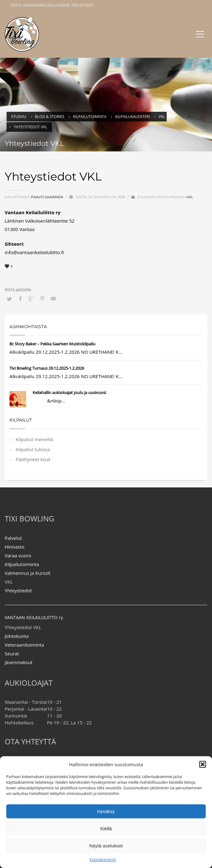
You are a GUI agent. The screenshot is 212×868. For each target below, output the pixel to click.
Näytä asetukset (106, 846)
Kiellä (106, 829)
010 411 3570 (83, 5)
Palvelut (13, 538)
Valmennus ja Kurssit (28, 573)
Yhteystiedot (18, 590)
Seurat (12, 653)
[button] (203, 764)
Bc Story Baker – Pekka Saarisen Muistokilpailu (52, 344)
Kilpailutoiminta (22, 564)
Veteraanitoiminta (24, 645)
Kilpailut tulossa (33, 449)
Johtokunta (17, 636)
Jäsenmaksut (19, 662)
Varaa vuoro (18, 555)
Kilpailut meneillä (34, 439)
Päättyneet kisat (33, 459)
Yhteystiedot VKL (23, 627)
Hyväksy (106, 811)
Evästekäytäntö (103, 860)
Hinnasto (15, 547)
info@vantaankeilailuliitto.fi (34, 252)
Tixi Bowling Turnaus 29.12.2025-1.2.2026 (47, 368)
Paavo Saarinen (48, 197)
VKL (189, 197)
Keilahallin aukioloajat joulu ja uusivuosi (69, 392)
